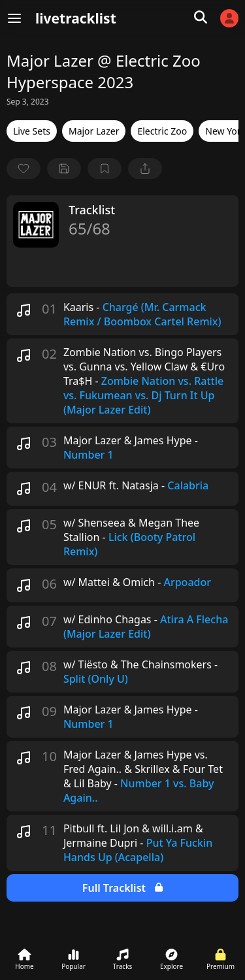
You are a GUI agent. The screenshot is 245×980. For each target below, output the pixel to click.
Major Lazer (94, 131)
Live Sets (32, 131)
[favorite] (24, 169)
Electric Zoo (162, 131)
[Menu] (14, 18)
